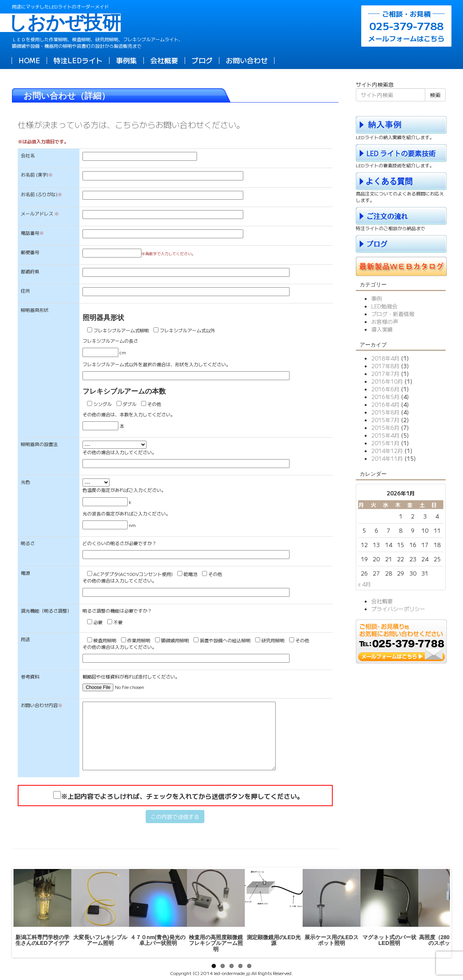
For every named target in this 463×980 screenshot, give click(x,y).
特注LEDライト (78, 60)
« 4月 (365, 584)
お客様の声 (385, 322)
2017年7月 (385, 374)
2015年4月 (385, 435)
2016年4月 (385, 404)
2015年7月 (385, 420)
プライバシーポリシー (398, 609)
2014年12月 (387, 451)
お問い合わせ (247, 60)
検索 (435, 95)
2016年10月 (387, 381)
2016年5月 (385, 397)
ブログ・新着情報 (393, 314)
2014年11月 (387, 458)
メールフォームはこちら (406, 26)
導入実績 (382, 329)
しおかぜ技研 (66, 23)
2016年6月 (385, 389)
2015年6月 (385, 428)
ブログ (202, 60)
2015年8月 (385, 412)
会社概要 (164, 60)
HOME (29, 60)
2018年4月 (385, 358)
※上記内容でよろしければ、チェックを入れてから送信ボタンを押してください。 (182, 796)
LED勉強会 (384, 306)
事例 (377, 298)
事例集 (126, 60)
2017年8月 (385, 366)
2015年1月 (385, 443)
